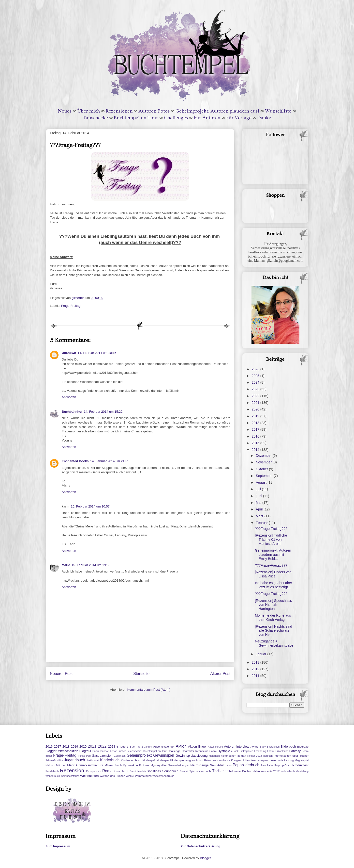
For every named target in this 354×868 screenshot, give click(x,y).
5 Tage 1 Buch (126, 746)
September (265, 476)
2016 (256, 436)
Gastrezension (102, 756)
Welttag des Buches (112, 776)
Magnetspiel (302, 761)
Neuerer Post (61, 674)
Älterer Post (220, 674)
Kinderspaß (149, 761)
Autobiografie (215, 747)
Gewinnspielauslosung (192, 756)
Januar (261, 654)
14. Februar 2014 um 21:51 (110, 461)
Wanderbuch (53, 776)
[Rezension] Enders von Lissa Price (273, 574)
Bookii (96, 751)
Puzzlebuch (52, 771)
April (260, 509)
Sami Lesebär (138, 771)
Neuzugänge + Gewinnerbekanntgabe (274, 643)
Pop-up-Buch (283, 765)
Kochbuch (197, 761)
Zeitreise (169, 776)
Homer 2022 (255, 756)
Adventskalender (164, 746)
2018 (256, 423)
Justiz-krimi (93, 761)
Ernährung (260, 751)
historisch (214, 756)
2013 (256, 662)
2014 (256, 450)
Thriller (218, 771)
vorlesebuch (288, 771)
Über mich (89, 111)
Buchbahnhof (72, 412)
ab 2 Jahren (145, 747)
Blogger (205, 858)
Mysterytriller (159, 765)
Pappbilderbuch (246, 765)
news (229, 765)
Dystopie (224, 751)
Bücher (122, 751)
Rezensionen (119, 111)
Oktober (262, 469)
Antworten (69, 397)
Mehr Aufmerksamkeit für (85, 765)
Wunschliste (278, 111)
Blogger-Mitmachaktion (62, 751)
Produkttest (300, 765)
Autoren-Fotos (154, 111)
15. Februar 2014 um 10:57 (90, 506)
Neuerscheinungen (179, 765)
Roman (108, 771)
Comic (213, 751)
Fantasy (295, 751)
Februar (262, 523)
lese (253, 761)
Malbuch (50, 765)
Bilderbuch (288, 746)
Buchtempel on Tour (136, 118)
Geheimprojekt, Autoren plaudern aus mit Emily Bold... (273, 555)
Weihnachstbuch (70, 776)
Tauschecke (95, 118)
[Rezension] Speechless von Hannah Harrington (273, 605)
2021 (256, 403)
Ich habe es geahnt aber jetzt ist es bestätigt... (273, 585)
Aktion (181, 746)
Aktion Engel (197, 746)
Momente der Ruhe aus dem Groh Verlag (273, 617)
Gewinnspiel (164, 755)
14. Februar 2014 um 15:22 (103, 412)
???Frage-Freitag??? (271, 529)
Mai (259, 503)
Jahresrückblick (54, 761)
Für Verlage (239, 118)
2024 (256, 382)
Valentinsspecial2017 (266, 771)
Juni (259, 496)
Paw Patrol (267, 765)
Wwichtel (158, 776)
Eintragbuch (246, 751)
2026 (256, 369)
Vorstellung (302, 771)
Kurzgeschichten (241, 761)
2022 (256, 396)
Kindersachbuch (131, 760)
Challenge (174, 751)
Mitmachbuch (113, 765)
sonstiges (154, 771)
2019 (256, 416)
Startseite (141, 674)
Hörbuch (268, 756)
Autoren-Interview (236, 746)
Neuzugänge (199, 765)
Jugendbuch (75, 760)
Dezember (264, 456)
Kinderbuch (110, 760)
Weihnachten (89, 776)
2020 (256, 409)
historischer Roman (233, 756)
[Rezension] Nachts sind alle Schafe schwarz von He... (273, 631)
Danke (264, 118)
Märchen (61, 765)
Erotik (271, 751)
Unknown (69, 353)
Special (184, 771)
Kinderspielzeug (181, 760)
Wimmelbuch (143, 776)
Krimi (208, 760)
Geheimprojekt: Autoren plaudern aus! (217, 111)
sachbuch (122, 771)
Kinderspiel (163, 761)
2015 (256, 443)
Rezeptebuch (94, 771)
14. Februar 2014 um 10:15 (97, 353)
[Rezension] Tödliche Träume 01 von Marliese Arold (271, 540)
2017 (256, 429)
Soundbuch (170, 771)
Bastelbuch (273, 747)
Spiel (192, 771)
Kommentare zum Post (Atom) (149, 690)
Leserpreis (263, 761)
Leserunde (276, 760)
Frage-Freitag (71, 306)
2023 (256, 389)
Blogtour (85, 751)
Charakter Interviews (195, 751)
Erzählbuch (282, 751)
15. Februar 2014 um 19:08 (91, 565)
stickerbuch (203, 771)
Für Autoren (207, 118)
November (264, 462)
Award (255, 746)
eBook (235, 751)
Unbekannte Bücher (238, 771)
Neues (65, 111)
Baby (263, 747)
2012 (256, 669)
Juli (259, 489)
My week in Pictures (136, 765)
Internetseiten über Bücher (291, 756)
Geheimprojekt (139, 755)
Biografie (303, 746)
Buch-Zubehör (108, 751)
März (260, 516)
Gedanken (120, 756)
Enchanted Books (75, 461)
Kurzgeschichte (221, 761)
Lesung (289, 760)
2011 (256, 676)
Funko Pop (84, 756)
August (261, 482)
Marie (66, 565)
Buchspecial (134, 751)
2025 (256, 376)
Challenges (176, 118)
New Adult (217, 765)
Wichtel (130, 776)
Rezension (72, 770)
